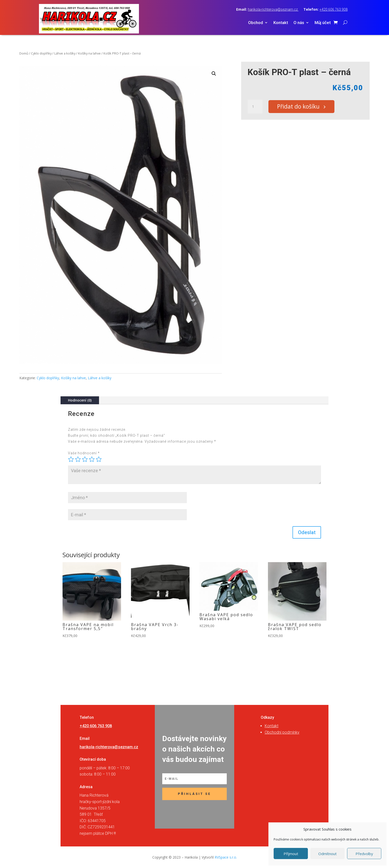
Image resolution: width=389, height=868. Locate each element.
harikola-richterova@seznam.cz (273, 9)
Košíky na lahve (89, 53)
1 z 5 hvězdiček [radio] (71, 459)
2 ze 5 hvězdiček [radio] (78, 459)
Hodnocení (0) (80, 400)
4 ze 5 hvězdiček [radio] (92, 459)
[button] (214, 74)
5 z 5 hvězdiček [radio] (99, 459)
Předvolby (364, 854)
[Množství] (255, 107)
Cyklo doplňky (41, 53)
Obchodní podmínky (282, 732)
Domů (24, 53)
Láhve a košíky (65, 53)
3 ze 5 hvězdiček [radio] (85, 459)
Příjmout (291, 854)
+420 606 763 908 (334, 9)
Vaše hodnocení (84, 453)
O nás (299, 23)
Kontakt (281, 23)
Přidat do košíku (300, 107)
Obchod (256, 23)
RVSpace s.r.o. (226, 857)
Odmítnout (327, 854)
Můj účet (323, 23)
